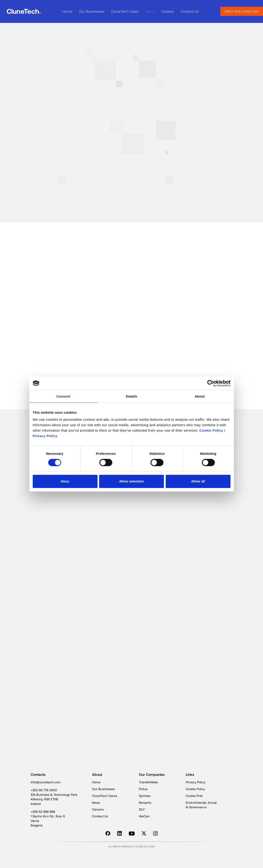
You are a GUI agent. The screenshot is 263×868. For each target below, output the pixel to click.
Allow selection (131, 481)
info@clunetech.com (46, 782)
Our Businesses (92, 11)
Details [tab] (132, 396)
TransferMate (148, 782)
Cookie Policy (211, 430)
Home (67, 11)
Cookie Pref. (194, 796)
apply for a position (242, 11)
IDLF (142, 809)
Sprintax (145, 796)
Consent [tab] (63, 396)
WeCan (144, 816)
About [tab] (200, 396)
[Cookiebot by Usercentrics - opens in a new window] (211, 383)
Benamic (145, 802)
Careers (168, 11)
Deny (65, 481)
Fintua (143, 789)
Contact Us (190, 11)
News (150, 11)
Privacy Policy (45, 436)
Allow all (198, 481)
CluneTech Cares (125, 11)
